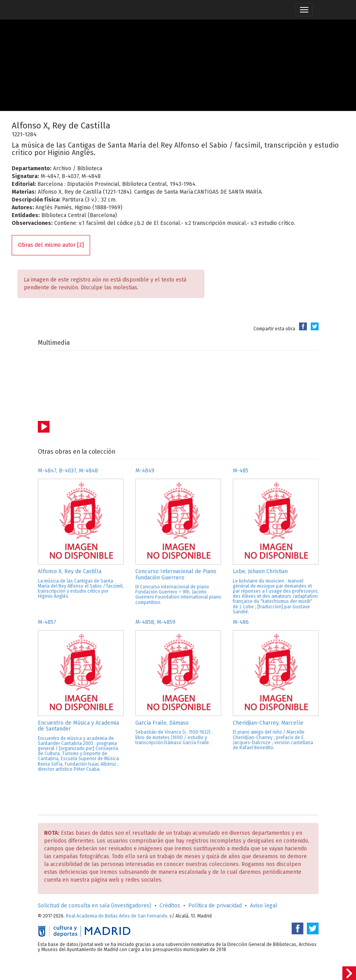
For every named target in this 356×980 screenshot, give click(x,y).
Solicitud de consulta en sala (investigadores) (95, 906)
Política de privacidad (215, 906)
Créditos (170, 906)
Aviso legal (264, 906)
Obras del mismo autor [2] (51, 245)
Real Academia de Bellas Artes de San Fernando (117, 916)
